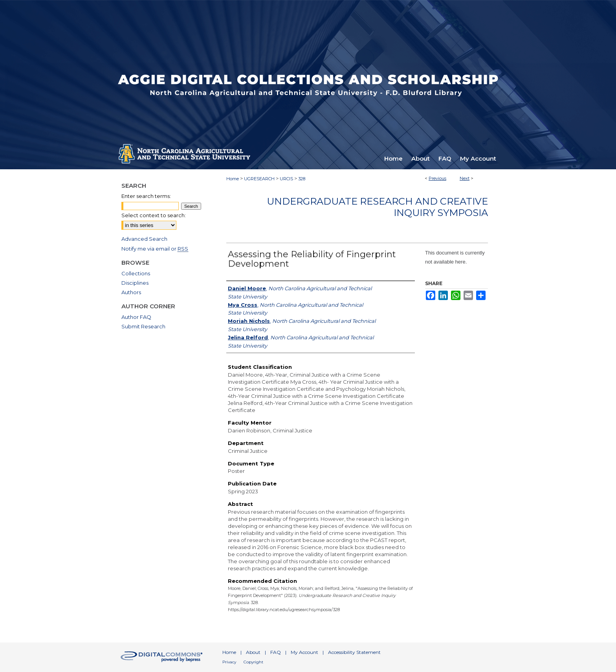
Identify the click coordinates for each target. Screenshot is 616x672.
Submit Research (143, 326)
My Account (304, 652)
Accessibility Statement (354, 652)
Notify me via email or (155, 249)
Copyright (253, 662)
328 (302, 179)
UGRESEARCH (259, 179)
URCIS (286, 179)
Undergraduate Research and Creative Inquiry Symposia (377, 207)
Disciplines (135, 283)
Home (233, 179)
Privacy (229, 662)
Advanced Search (144, 239)
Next (465, 178)
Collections (136, 273)
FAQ (276, 652)
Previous (437, 178)
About (253, 652)
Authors (131, 292)
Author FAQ (136, 317)
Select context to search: (154, 215)
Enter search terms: (146, 196)
